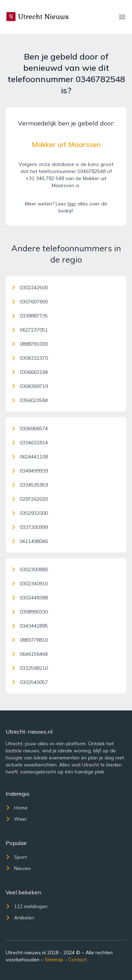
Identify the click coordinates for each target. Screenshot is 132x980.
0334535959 (30, 485)
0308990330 (30, 612)
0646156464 (30, 654)
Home (17, 808)
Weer (16, 819)
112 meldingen (27, 906)
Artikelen (20, 918)
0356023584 (30, 400)
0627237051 (30, 330)
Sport (16, 857)
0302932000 (30, 513)
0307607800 (30, 302)
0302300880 (30, 569)
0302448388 (30, 598)
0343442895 (30, 626)
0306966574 (30, 429)
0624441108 (30, 457)
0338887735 (30, 316)
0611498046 (30, 541)
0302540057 (30, 682)
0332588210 (30, 668)
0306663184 (30, 372)
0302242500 (30, 288)
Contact (77, 960)
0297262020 (30, 499)
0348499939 (30, 471)
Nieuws (18, 868)
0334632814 (30, 443)
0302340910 (30, 584)
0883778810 (30, 640)
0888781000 (30, 344)
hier (72, 204)
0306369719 (30, 386)
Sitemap (54, 960)
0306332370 (30, 358)
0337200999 (30, 527)
